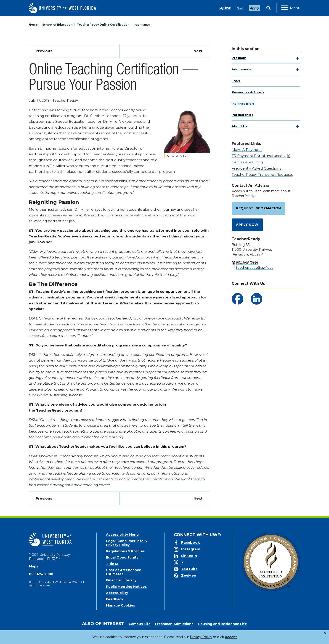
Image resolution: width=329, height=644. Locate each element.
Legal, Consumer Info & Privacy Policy (126, 543)
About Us (239, 126)
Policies (138, 551)
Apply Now (247, 225)
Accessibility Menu (122, 535)
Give (240, 8)
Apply (255, 8)
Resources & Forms (248, 92)
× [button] (325, 633)
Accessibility (117, 593)
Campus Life (140, 624)
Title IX (112, 564)
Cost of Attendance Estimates (124, 572)
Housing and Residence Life (222, 624)
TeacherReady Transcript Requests (262, 174)
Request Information (259, 208)
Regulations (117, 551)
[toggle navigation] (297, 58)
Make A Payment (247, 150)
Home (33, 25)
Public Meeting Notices (126, 587)
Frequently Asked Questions (256, 168)
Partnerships (243, 115)
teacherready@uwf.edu (255, 268)
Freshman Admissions (174, 624)
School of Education (57, 25)
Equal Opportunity (122, 557)
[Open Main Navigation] (291, 8)
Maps (34, 566)
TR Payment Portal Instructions (259, 156)
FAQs (236, 81)
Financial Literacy (121, 580)
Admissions (241, 69)
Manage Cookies (121, 605)
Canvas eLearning (247, 162)
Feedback (115, 599)
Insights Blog (142, 25)
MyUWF (225, 8)
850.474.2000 (41, 574)
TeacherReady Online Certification (103, 25)
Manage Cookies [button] (238, 637)
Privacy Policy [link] (186, 637)
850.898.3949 (247, 263)
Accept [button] (212, 637)
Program (239, 58)
